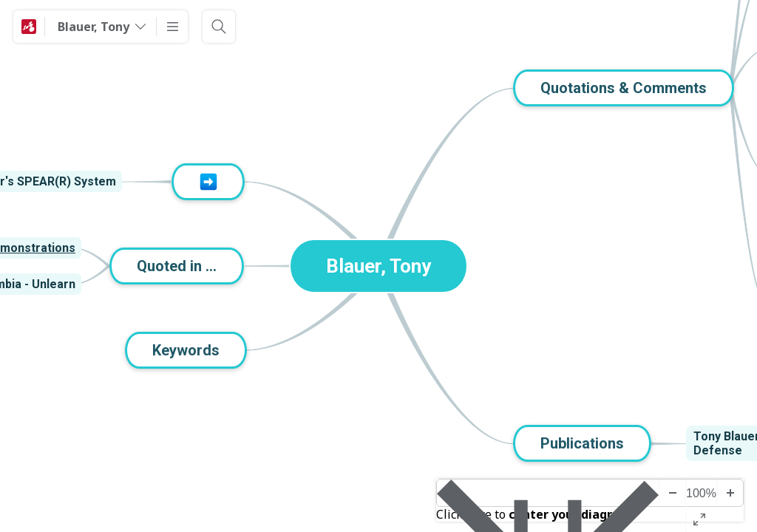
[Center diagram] (548, 493)
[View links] (132, 182)
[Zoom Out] (672, 493)
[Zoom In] (730, 493)
